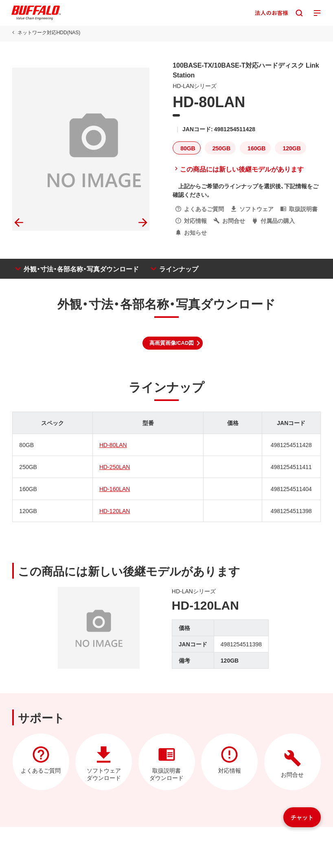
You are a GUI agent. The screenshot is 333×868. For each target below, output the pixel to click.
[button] (173, 343)
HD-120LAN (115, 511)
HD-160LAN (115, 489)
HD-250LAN (115, 467)
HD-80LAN (113, 445)
